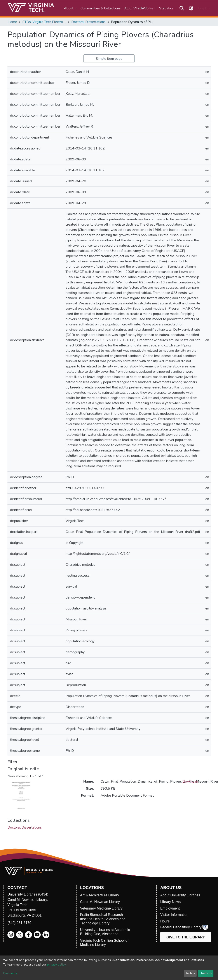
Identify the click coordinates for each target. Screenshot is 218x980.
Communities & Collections (101, 8)
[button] (191, 8)
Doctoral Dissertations (88, 22)
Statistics (166, 8)
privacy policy (56, 965)
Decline (190, 973)
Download (190, 782)
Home (12, 22)
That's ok (206, 973)
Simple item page (109, 59)
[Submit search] (182, 8)
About (69, 8)
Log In (203, 8)
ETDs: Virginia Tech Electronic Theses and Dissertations (44, 22)
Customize (10, 973)
